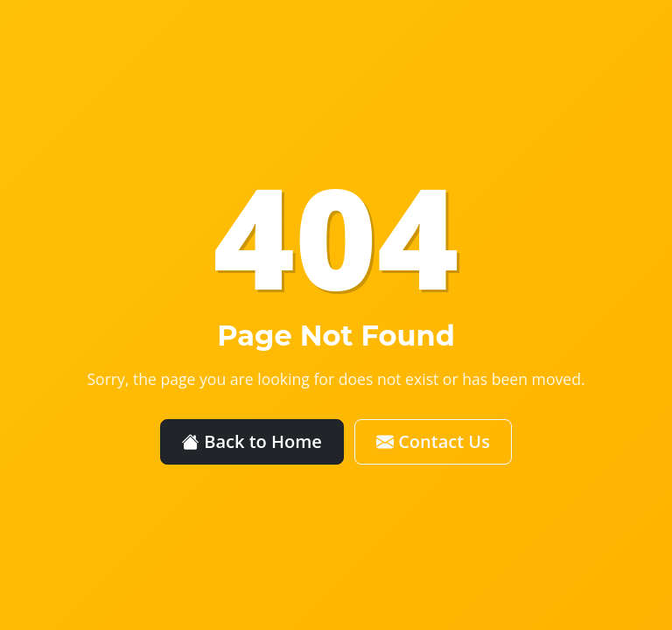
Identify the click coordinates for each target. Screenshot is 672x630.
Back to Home (252, 441)
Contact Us (433, 441)
